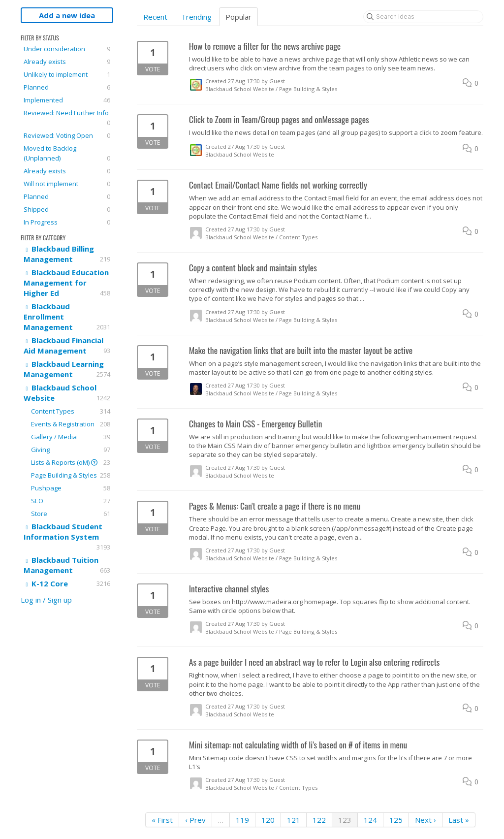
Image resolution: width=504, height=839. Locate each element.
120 (268, 820)
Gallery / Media (71, 437)
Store (71, 514)
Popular (238, 17)
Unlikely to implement (67, 74)
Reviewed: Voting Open (67, 135)
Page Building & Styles (71, 475)
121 (294, 820)
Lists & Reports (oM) (71, 462)
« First (162, 820)
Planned (67, 87)
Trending (196, 17)
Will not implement (67, 184)
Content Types (71, 411)
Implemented (67, 100)
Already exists (67, 62)
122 (319, 820)
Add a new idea (67, 15)
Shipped (67, 209)
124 (370, 820)
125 (396, 820)
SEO (71, 501)
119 (242, 820)
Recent (155, 17)
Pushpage (71, 488)
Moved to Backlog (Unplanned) (67, 153)
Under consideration (67, 49)
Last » (459, 820)
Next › (425, 820)
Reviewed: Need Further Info (67, 118)
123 (345, 820)
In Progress (67, 222)
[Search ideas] (423, 17)
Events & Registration (71, 424)
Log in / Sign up (46, 600)
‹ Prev (195, 820)
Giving (71, 450)
